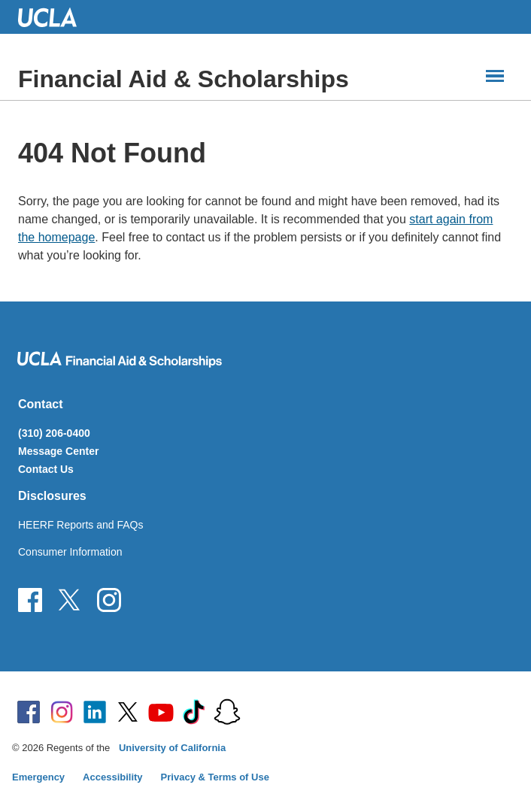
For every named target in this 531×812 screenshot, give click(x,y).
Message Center (58, 451)
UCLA (54, 17)
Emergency (38, 777)
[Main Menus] (495, 76)
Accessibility (113, 777)
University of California (172, 748)
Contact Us (46, 469)
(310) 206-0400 (54, 433)
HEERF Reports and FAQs (81, 525)
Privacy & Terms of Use (215, 777)
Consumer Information (70, 552)
